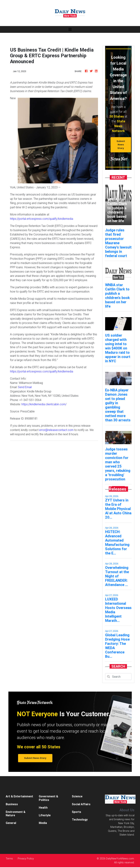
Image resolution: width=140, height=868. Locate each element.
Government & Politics (48, 798)
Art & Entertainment (19, 796)
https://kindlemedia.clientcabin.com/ (44, 404)
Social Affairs (81, 804)
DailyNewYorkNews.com (120, 859)
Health (43, 808)
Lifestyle (45, 815)
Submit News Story (121, 145)
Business (12, 804)
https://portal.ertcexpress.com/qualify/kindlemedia (42, 219)
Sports (77, 812)
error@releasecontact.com (56, 430)
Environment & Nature (16, 814)
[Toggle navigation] (70, 29)
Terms (9, 859)
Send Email (25, 387)
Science (77, 796)
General (11, 823)
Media (43, 823)
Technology (80, 819)
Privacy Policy (26, 859)
